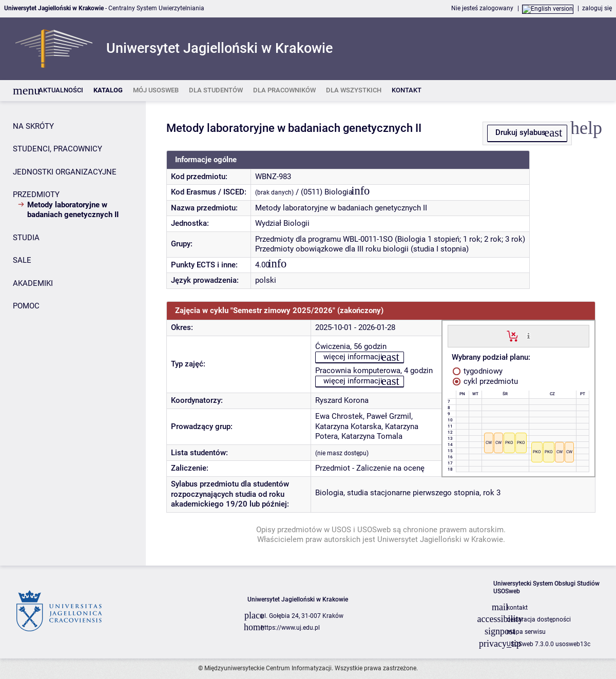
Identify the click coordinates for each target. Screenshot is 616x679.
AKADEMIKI (33, 283)
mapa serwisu (526, 632)
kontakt (517, 608)
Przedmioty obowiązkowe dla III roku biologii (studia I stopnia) (362, 249)
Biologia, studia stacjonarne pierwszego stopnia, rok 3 (408, 493)
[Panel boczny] (73, 333)
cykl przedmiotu (485, 381)
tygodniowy (478, 371)
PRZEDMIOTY (36, 195)
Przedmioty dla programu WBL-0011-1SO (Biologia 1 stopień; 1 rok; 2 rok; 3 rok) (390, 239)
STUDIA (26, 238)
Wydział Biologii (282, 223)
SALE (22, 260)
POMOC (26, 306)
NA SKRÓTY (33, 126)
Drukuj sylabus (521, 132)
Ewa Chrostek (339, 416)
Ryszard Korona (342, 400)
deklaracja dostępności (539, 619)
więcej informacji (353, 357)
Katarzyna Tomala (372, 436)
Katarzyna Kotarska (348, 426)
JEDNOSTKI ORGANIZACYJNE (65, 172)
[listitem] (61, 91)
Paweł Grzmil (389, 416)
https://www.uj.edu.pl (290, 628)
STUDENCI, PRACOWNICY (57, 149)
